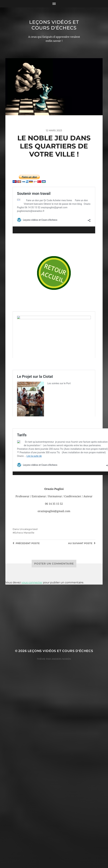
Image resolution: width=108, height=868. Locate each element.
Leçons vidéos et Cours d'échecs (54, 25)
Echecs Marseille (24, 580)
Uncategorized (29, 577)
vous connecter (32, 630)
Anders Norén (61, 706)
